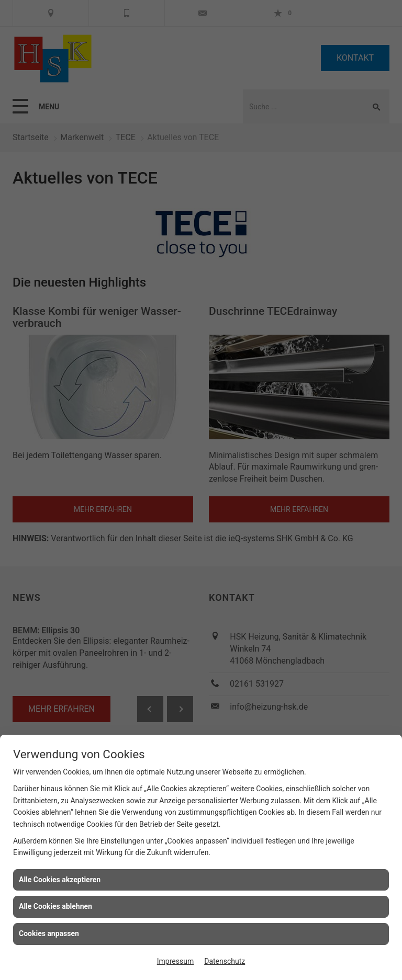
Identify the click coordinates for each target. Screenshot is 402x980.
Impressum (175, 961)
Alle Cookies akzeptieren (60, 880)
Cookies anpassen (49, 933)
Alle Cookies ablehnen (55, 906)
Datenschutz (225, 961)
